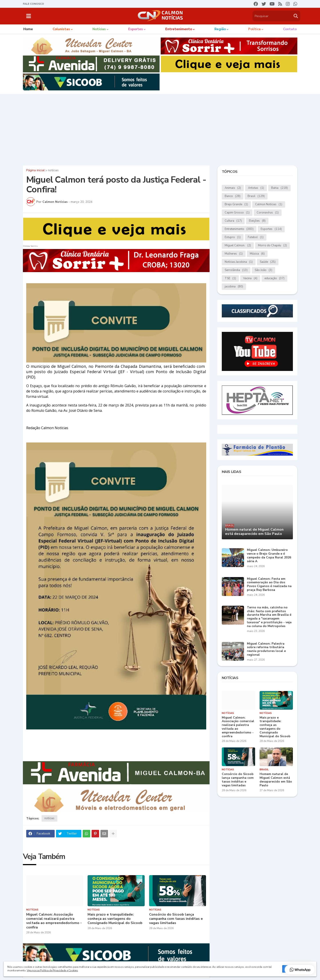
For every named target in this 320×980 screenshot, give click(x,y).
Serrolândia (236, 270)
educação (274, 278)
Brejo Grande (236, 204)
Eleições (257, 221)
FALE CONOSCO (33, 4)
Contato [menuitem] (290, 29)
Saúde (268, 262)
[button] (29, 16)
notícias (53, 170)
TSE (230, 278)
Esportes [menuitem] (136, 29)
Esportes (271, 229)
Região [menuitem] (220, 29)
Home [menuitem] (28, 29)
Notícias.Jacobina (239, 262)
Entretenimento (239, 229)
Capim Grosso (237, 213)
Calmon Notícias (269, 204)
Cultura (233, 221)
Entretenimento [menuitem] (179, 29)
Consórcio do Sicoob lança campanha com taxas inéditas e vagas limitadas (176, 919)
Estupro (233, 237)
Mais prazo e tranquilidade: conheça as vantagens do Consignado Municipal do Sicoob (115, 919)
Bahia (279, 188)
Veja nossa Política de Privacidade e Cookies (52, 970)
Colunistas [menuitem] (61, 29)
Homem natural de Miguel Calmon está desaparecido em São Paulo (254, 532)
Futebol (256, 237)
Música (257, 254)
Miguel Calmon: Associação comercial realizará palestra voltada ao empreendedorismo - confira (54, 921)
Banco (233, 196)
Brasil (256, 196)
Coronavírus (268, 213)
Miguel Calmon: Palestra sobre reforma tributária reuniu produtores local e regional (266, 649)
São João (263, 270)
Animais (233, 188)
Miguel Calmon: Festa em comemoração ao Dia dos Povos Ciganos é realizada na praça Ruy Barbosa (269, 585)
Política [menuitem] (254, 29)
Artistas (256, 188)
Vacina (250, 278)
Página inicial (35, 170)
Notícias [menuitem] (99, 29)
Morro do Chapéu (272, 246)
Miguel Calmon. (238, 246)
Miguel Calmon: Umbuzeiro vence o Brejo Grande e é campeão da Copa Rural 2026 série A (269, 556)
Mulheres (234, 254)
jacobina (234, 287)
